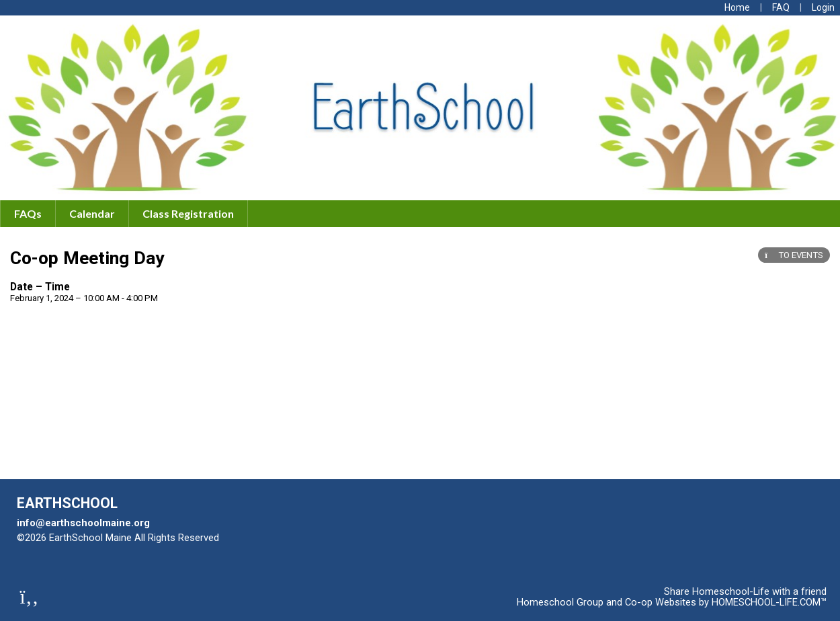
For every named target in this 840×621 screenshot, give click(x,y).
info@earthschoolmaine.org (83, 523)
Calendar (92, 213)
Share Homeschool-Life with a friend (745, 591)
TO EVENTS (794, 255)
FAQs (28, 213)
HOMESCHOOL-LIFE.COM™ (769, 602)
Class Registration (188, 213)
